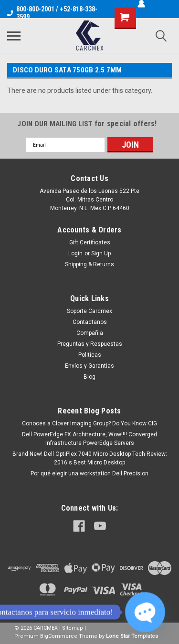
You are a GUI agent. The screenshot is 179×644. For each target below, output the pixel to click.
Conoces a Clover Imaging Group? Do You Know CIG (89, 423)
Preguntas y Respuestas (90, 344)
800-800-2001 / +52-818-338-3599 (52, 13)
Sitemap (73, 628)
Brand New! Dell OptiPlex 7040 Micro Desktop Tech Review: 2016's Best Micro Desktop (90, 458)
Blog (89, 377)
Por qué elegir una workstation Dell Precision (89, 473)
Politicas (90, 355)
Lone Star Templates (132, 636)
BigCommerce (59, 636)
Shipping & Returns (89, 264)
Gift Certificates (90, 242)
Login (75, 253)
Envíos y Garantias (89, 366)
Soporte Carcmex (89, 311)
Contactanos (90, 322)
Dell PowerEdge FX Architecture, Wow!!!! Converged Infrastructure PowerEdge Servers (89, 439)
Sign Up (101, 253)
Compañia (90, 333)
